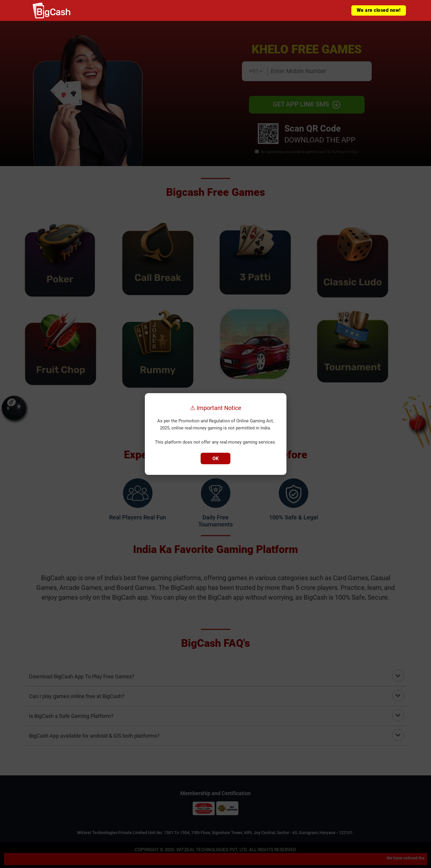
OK (215, 458)
